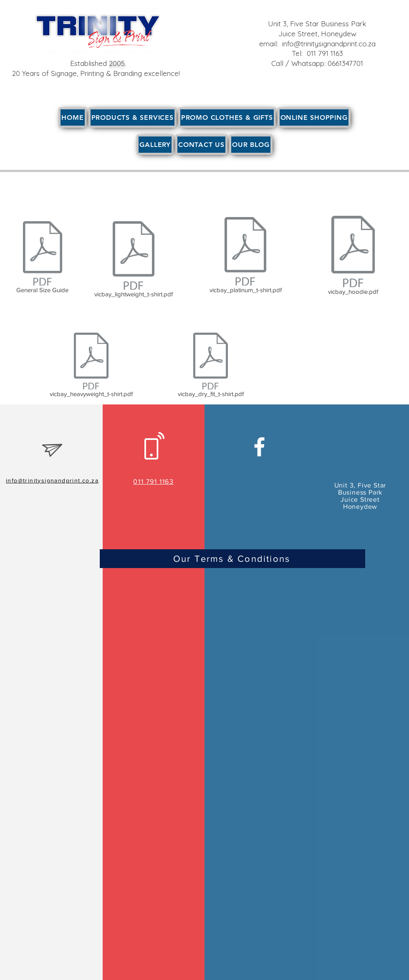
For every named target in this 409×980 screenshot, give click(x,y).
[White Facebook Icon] (259, 447)
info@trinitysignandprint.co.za (329, 44)
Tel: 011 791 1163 (317, 53)
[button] (133, 117)
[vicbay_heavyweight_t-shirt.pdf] (91, 366)
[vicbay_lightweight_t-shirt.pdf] (133, 261)
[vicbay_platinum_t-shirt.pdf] (245, 257)
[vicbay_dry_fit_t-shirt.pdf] (211, 366)
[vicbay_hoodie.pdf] (353, 257)
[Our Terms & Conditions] (232, 559)
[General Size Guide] (42, 259)
